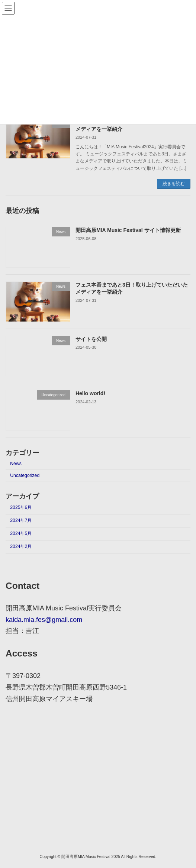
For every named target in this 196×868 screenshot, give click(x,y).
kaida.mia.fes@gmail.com (44, 620)
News (16, 463)
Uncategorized (25, 475)
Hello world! (90, 393)
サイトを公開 (91, 339)
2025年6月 (21, 507)
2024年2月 (21, 546)
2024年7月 (21, 520)
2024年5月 (21, 533)
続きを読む (174, 184)
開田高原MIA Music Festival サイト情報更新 (128, 230)
